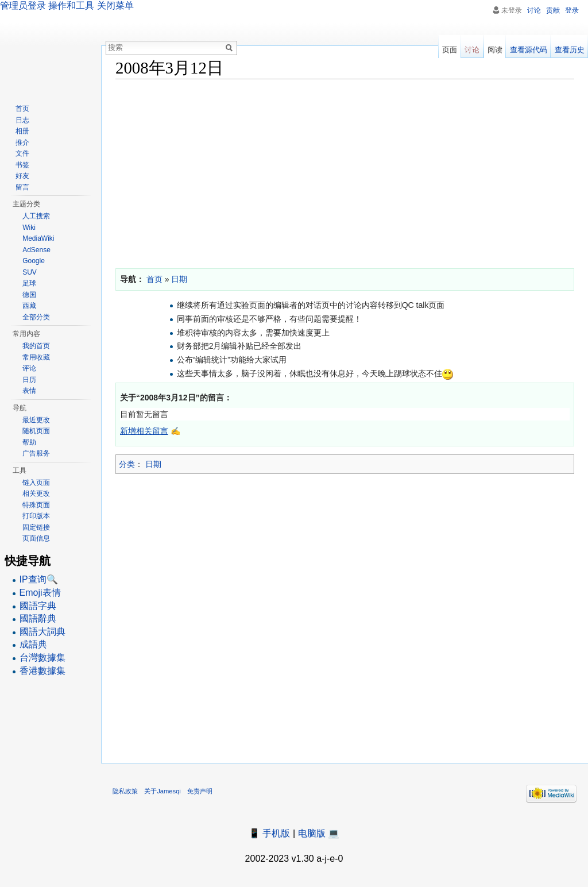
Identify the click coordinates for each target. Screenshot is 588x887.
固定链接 (36, 527)
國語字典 (38, 606)
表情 (29, 391)
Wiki (29, 227)
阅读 (495, 50)
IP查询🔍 (39, 579)
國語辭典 (38, 618)
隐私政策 (125, 791)
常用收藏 (36, 357)
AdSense (36, 250)
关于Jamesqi (163, 791)
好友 (22, 176)
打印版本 (36, 516)
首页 (22, 109)
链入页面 (36, 483)
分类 (127, 464)
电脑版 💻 (319, 833)
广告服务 (36, 453)
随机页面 (36, 431)
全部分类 (36, 317)
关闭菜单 (115, 5)
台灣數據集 (42, 657)
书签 (22, 165)
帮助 (29, 442)
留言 (22, 187)
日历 (29, 380)
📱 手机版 (269, 833)
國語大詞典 (42, 632)
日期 (153, 464)
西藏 (29, 306)
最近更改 (36, 420)
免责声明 (200, 791)
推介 (22, 142)
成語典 (33, 644)
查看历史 (570, 50)
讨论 (534, 10)
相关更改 (36, 493)
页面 (450, 50)
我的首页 (36, 346)
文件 (22, 153)
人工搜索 (36, 216)
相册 (22, 131)
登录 (572, 10)
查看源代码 (529, 50)
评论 (29, 368)
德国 (29, 295)
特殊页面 (36, 505)
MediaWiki (38, 238)
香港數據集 (42, 671)
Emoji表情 (40, 593)
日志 (22, 120)
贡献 (553, 10)
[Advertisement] (345, 171)
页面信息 (36, 538)
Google (34, 261)
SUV (30, 272)
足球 (29, 283)
